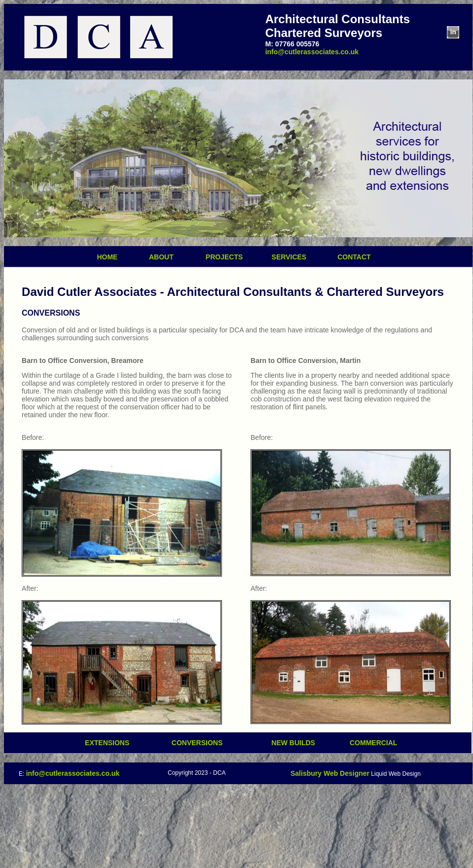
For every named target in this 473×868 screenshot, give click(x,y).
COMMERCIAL (373, 743)
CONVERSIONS (197, 743)
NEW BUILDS (298, 743)
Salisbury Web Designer (330, 773)
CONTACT (354, 257)
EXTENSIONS (107, 743)
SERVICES (285, 257)
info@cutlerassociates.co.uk (312, 52)
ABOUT (149, 257)
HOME (107, 257)
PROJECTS (231, 257)
